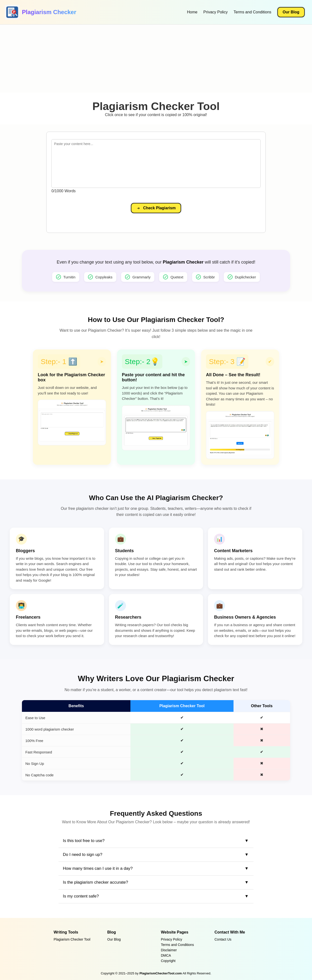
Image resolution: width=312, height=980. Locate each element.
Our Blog (291, 12)
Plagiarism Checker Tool (72, 939)
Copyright (168, 961)
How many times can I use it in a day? (98, 868)
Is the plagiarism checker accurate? (95, 882)
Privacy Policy (215, 12)
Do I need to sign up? (83, 855)
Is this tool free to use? (84, 841)
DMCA (166, 955)
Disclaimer (169, 950)
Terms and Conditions (252, 12)
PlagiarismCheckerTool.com (161, 973)
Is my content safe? (81, 896)
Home (192, 12)
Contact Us (223, 939)
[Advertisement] (146, 59)
